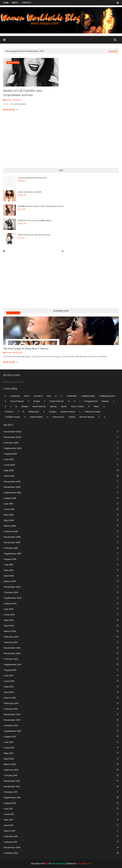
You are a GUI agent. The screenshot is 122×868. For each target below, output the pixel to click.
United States (36, 417)
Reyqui (8, 100)
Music (64, 406)
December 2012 (62, 714)
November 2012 (62, 720)
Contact (27, 3)
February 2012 (62, 770)
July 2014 (62, 609)
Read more (9, 110)
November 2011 (62, 786)
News (96, 406)
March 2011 (62, 831)
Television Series (93, 412)
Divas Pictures (17, 401)
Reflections (34, 412)
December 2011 (62, 781)
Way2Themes (58, 864)
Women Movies (87, 417)
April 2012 (62, 759)
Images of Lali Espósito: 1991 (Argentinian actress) (23, 93)
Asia (49, 396)
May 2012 (62, 753)
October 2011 (62, 792)
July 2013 (62, 676)
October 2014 (62, 592)
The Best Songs (12, 417)
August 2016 (62, 498)
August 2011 (62, 803)
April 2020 (62, 476)
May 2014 (62, 620)
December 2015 (62, 537)
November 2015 (62, 543)
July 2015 (62, 565)
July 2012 (62, 742)
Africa (27, 396)
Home (6, 3)
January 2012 (62, 775)
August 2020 (62, 454)
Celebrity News (88, 396)
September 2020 (62, 448)
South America (68, 412)
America (38, 396)
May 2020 (62, 470)
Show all (113, 51)
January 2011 (62, 842)
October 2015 (62, 548)
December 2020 (62, 432)
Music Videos (13, 313)
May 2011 (62, 820)
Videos (72, 417)
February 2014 (62, 637)
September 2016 (62, 493)
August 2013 (62, 670)
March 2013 (62, 698)
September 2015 (62, 554)
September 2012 (62, 731)
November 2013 (62, 653)
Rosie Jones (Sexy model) (30, 192)
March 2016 (62, 526)
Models (25, 406)
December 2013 (62, 648)
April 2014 (62, 626)
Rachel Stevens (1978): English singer (35, 220)
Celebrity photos (107, 396)
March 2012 (62, 764)
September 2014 (62, 598)
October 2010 (62, 853)
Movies (54, 406)
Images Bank (91, 401)
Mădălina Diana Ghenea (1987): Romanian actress (41, 206)
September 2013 (62, 665)
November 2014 (62, 587)
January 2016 (62, 531)
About (15, 3)
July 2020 (62, 459)
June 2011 (62, 814)
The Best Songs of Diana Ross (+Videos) (26, 348)
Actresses (15, 396)
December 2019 (62, 482)
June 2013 (62, 681)
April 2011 (62, 825)
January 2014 (62, 642)
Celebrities (72, 396)
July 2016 (62, 504)
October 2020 (62, 443)
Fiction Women (57, 401)
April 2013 (62, 692)
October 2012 (62, 725)
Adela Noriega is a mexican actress (34, 235)
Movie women (39, 406)
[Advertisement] (61, 140)
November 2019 (62, 487)
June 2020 (62, 465)
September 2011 (62, 798)
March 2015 (62, 581)
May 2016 (62, 515)
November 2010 (62, 847)
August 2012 (62, 737)
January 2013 (62, 709)
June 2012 (62, 748)
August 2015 (62, 559)
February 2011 (62, 836)
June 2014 (62, 615)
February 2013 (62, 703)
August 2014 (62, 604)
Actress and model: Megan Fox (32, 178)
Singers (53, 412)
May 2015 (62, 570)
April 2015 (62, 576)
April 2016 (62, 520)
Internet (105, 401)
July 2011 (62, 809)
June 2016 (62, 509)
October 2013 (62, 659)
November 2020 (62, 437)
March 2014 (62, 631)
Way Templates (84, 864)
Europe (37, 401)
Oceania (9, 412)
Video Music (58, 417)
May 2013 (62, 687)
